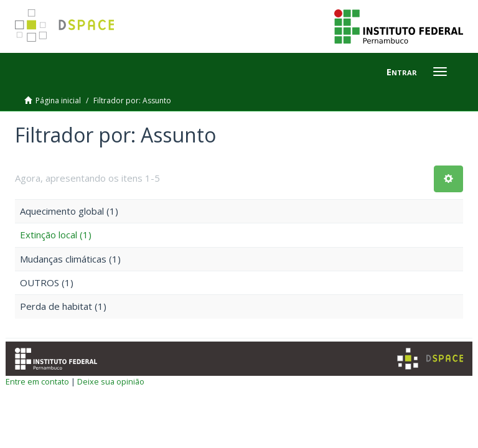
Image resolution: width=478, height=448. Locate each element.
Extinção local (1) (56, 235)
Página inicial (58, 100)
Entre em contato (37, 381)
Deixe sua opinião (111, 381)
